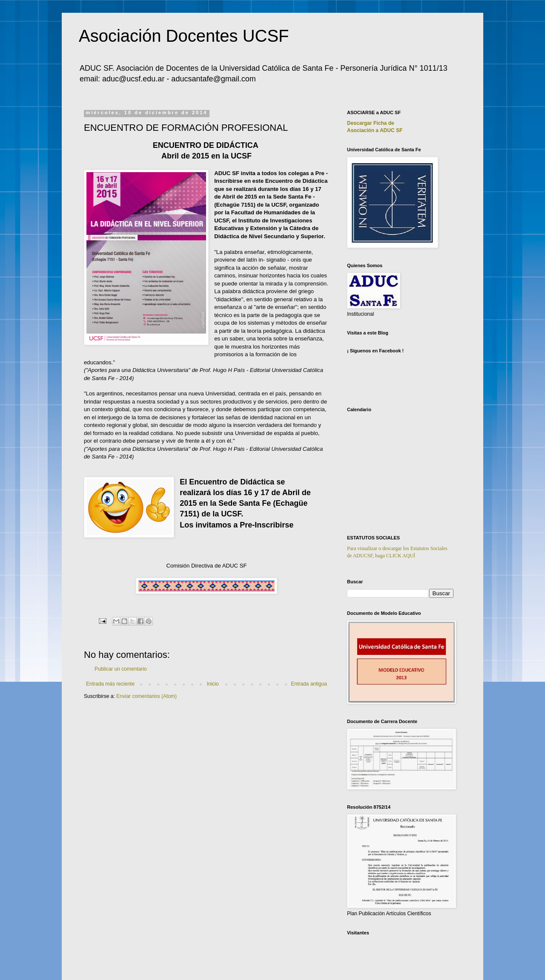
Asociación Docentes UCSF (184, 36)
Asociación (375, 130)
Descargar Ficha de (371, 123)
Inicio (213, 684)
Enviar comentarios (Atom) (146, 696)
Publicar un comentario (121, 669)
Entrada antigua (309, 684)
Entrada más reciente (110, 684)
